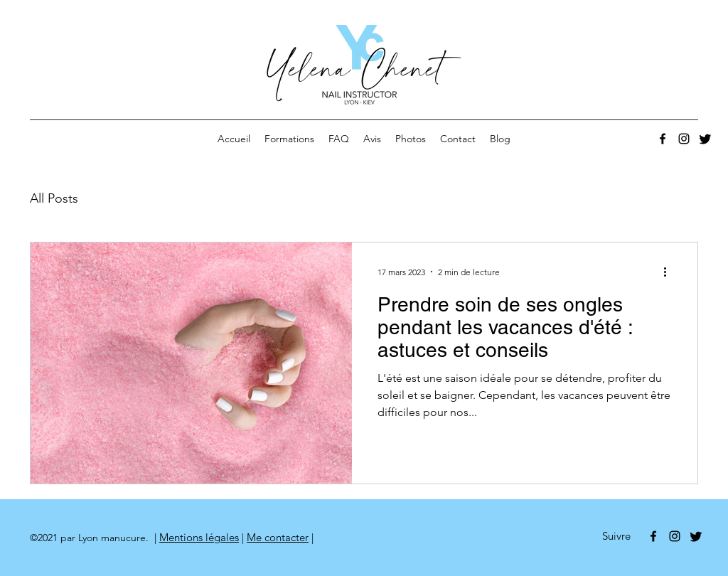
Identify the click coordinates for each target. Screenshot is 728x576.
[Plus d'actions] (670, 272)
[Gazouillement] (705, 139)
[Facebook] (663, 139)
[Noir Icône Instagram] (684, 139)
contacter (285, 537)
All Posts (54, 198)
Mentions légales (199, 537)
